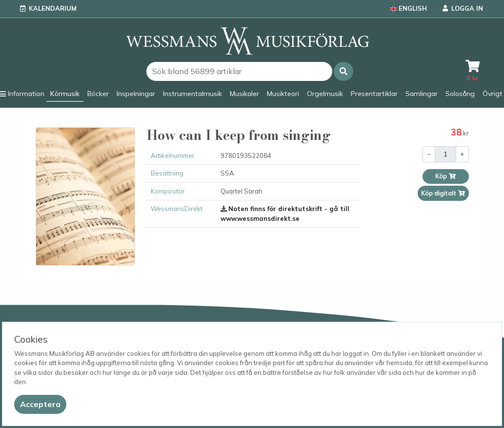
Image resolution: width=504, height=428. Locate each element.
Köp (446, 176)
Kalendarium (53, 8)
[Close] (40, 404)
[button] (343, 71)
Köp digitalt (443, 193)
